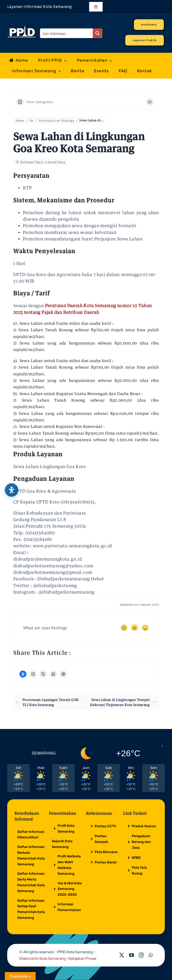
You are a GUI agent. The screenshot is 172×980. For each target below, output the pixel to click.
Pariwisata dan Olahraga (56, 121)
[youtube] (132, 955)
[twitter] (122, 955)
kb (31, 121)
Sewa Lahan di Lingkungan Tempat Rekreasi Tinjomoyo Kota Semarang (123, 702)
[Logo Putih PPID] (22, 27)
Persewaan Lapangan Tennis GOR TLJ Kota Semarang (47, 702)
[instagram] (141, 955)
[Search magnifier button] (98, 33)
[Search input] (67, 33)
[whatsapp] (151, 955)
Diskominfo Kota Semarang (43, 958)
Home (20, 121)
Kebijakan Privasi (82, 958)
